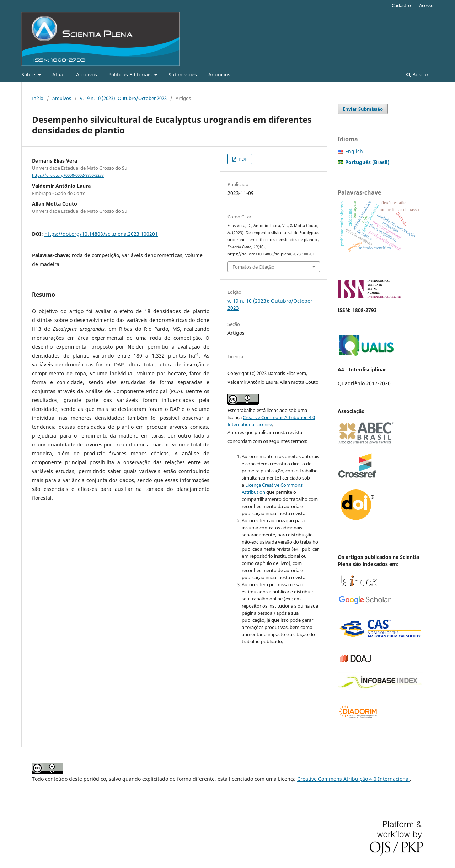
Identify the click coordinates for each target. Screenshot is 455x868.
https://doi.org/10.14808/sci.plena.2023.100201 (101, 234)
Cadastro (401, 5)
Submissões (183, 75)
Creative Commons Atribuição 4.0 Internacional (354, 779)
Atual (58, 75)
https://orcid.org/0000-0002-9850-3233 (68, 175)
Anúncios (219, 75)
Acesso (426, 5)
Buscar (417, 75)
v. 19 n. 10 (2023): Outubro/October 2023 (123, 98)
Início (38, 98)
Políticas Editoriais (131, 75)
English (354, 151)
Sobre (29, 75)
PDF (242, 159)
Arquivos (87, 75)
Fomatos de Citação (253, 267)
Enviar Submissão (363, 109)
